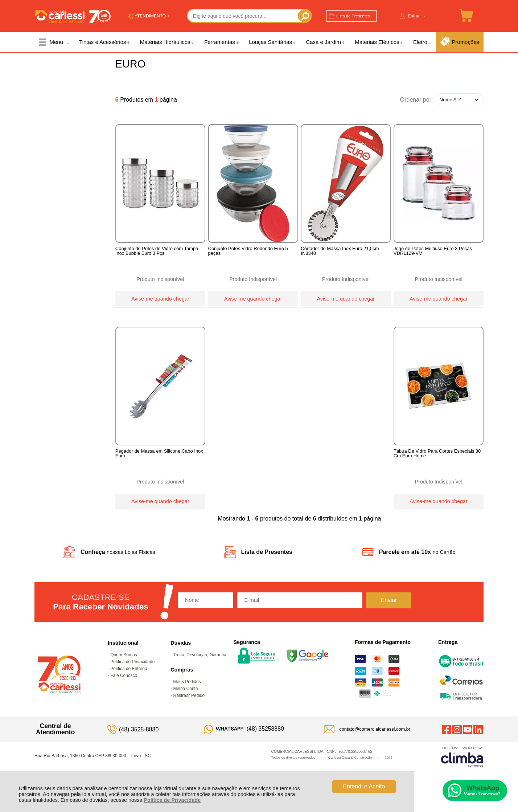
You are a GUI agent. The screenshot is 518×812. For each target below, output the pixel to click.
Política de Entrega (129, 681)
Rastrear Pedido (189, 708)
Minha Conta (186, 701)
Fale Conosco (124, 688)
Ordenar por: (417, 99)
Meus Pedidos (187, 694)
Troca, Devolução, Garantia (200, 667)
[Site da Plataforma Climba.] (462, 769)
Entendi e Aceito (364, 786)
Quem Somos (124, 667)
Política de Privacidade (172, 800)
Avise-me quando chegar (160, 298)
